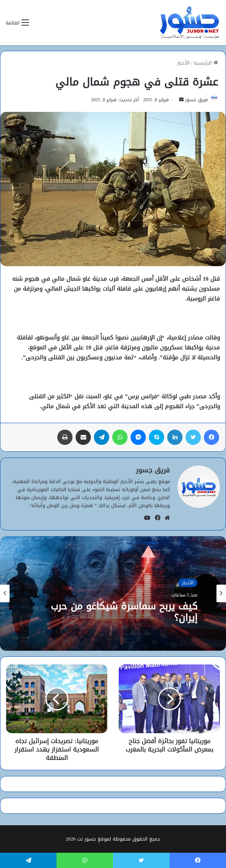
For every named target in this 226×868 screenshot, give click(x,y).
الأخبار (183, 63)
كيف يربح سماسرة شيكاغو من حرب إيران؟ (124, 612)
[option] (113, 593)
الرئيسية (206, 63)
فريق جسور (196, 100)
